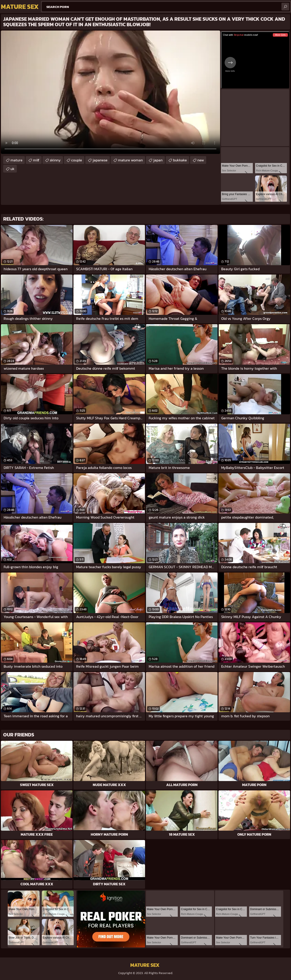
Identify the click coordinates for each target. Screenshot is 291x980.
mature (16, 160)
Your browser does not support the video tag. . (110, 92)
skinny (55, 160)
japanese (100, 160)
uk (13, 169)
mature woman (130, 160)
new (201, 160)
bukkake (180, 160)
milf (36, 160)
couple (77, 160)
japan (158, 160)
